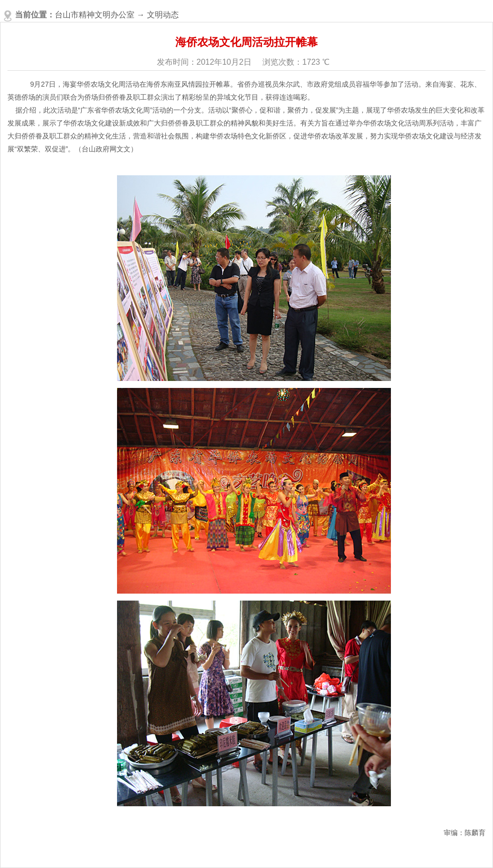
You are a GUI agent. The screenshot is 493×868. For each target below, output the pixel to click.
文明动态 (163, 15)
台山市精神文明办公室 (95, 15)
